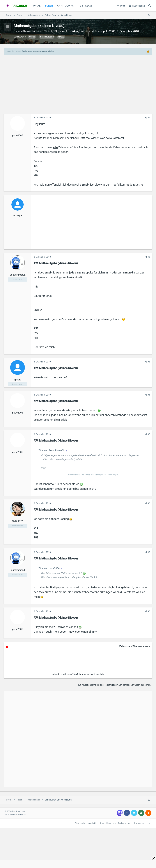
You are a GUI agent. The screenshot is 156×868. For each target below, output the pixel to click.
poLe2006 (109, 31)
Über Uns (111, 823)
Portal (36, 6)
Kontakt (92, 823)
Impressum (140, 823)
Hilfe (101, 823)
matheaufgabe (47, 37)
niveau (61, 37)
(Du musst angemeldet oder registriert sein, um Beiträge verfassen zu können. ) (115, 685)
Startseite (80, 823)
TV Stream (85, 6)
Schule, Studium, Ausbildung (62, 31)
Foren (49, 6)
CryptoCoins (66, 6)
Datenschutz (125, 823)
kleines (32, 37)
